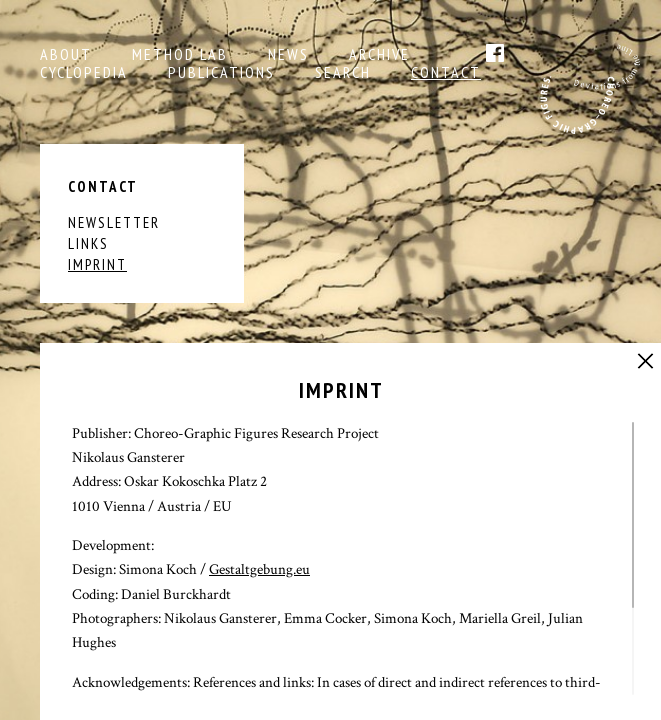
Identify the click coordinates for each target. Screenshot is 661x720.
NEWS (288, 54)
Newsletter (114, 222)
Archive (379, 54)
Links (88, 243)
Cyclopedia (84, 72)
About (66, 54)
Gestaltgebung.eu (259, 569)
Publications (221, 72)
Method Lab (180, 54)
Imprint (97, 264)
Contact (446, 72)
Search (343, 72)
